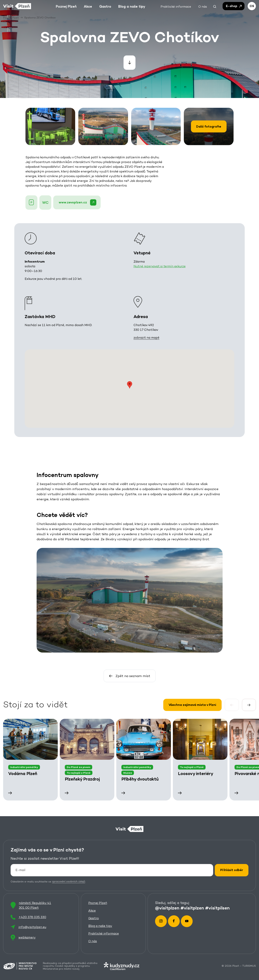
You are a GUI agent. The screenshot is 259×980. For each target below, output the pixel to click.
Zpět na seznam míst (129, 676)
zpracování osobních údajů (69, 882)
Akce (92, 910)
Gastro (94, 918)
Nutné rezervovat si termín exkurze (160, 266)
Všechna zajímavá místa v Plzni (192, 705)
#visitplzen (192, 908)
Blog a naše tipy (100, 926)
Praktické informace (104, 933)
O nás (93, 941)
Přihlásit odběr (232, 870)
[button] (215, 6)
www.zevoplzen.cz (77, 202)
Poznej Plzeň (98, 903)
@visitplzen (167, 908)
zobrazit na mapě (146, 338)
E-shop (234, 6)
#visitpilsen (217, 908)
